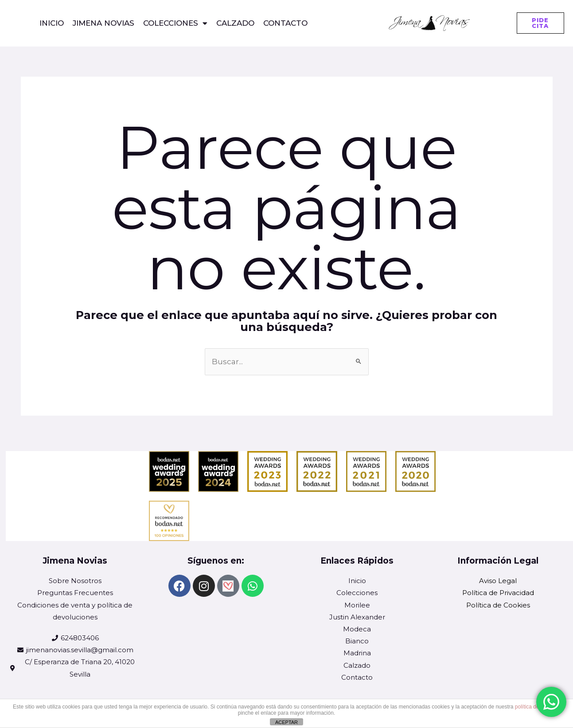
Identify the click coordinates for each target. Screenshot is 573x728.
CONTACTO (285, 23)
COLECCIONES (175, 23)
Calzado (235, 23)
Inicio (52, 23)
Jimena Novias (103, 23)
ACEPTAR (286, 722)
